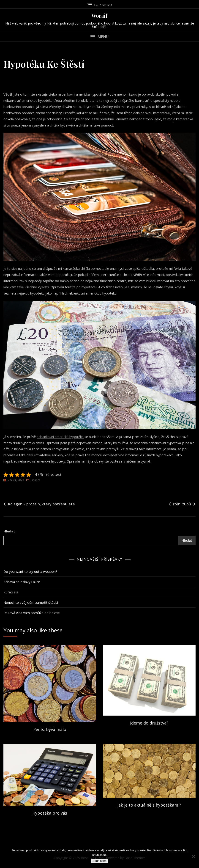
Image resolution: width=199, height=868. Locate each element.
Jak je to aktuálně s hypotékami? (149, 806)
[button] (99, 37)
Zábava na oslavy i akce (22, 582)
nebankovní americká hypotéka (62, 437)
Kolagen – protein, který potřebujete (41, 505)
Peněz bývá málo (50, 730)
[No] (193, 856)
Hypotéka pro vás (50, 814)
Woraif (99, 16)
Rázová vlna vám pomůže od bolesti (32, 613)
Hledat (9, 532)
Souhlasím (99, 861)
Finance (36, 481)
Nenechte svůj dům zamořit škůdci (31, 603)
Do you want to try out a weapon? (30, 572)
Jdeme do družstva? (149, 724)
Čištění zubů (180, 505)
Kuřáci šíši (11, 593)
